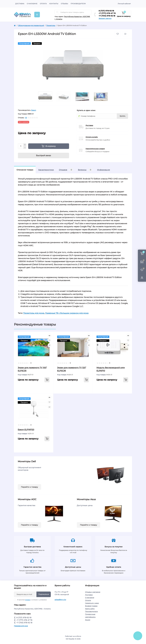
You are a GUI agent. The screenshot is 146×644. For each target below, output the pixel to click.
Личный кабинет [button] (124, 4)
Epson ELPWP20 (26, 430)
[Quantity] (21, 146)
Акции (88, 620)
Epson (34, 110)
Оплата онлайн (92, 137)
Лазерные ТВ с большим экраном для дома (67, 313)
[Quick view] (50, 336)
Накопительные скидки (95, 149)
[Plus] (25, 145)
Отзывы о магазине (93, 592)
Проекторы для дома (34, 313)
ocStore (78, 636)
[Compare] (50, 345)
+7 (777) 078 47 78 (107, 13)
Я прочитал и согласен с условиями (32, 600)
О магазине (32, 4)
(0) (26, 118)
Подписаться (44, 594)
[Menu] (37, 15)
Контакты (54, 4)
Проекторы (51, 25)
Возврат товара (91, 606)
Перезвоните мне (21, 626)
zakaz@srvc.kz (60, 600)
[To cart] (47, 380)
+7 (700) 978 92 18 (107, 16)
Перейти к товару (29, 487)
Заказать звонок (105, 18)
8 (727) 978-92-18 (106, 11)
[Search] (57, 12)
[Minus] (25, 148)
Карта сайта (90, 609)
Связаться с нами (92, 603)
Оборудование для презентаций (31, 25)
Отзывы (64, 4)
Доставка (20, 4)
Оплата (43, 4)
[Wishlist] (50, 340)
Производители (78, 4)
